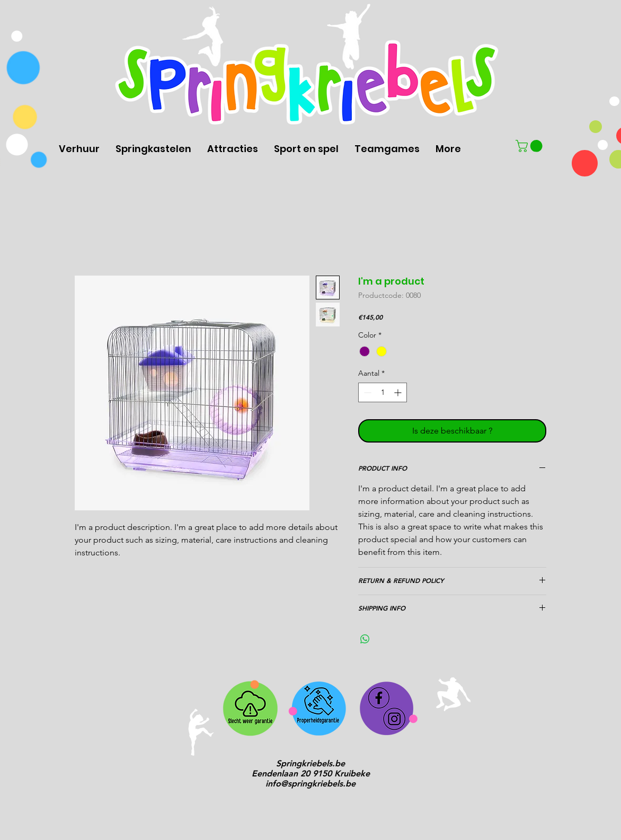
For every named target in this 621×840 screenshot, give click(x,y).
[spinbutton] (383, 392)
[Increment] (399, 392)
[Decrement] (366, 392)
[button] (530, 146)
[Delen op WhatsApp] (365, 639)
